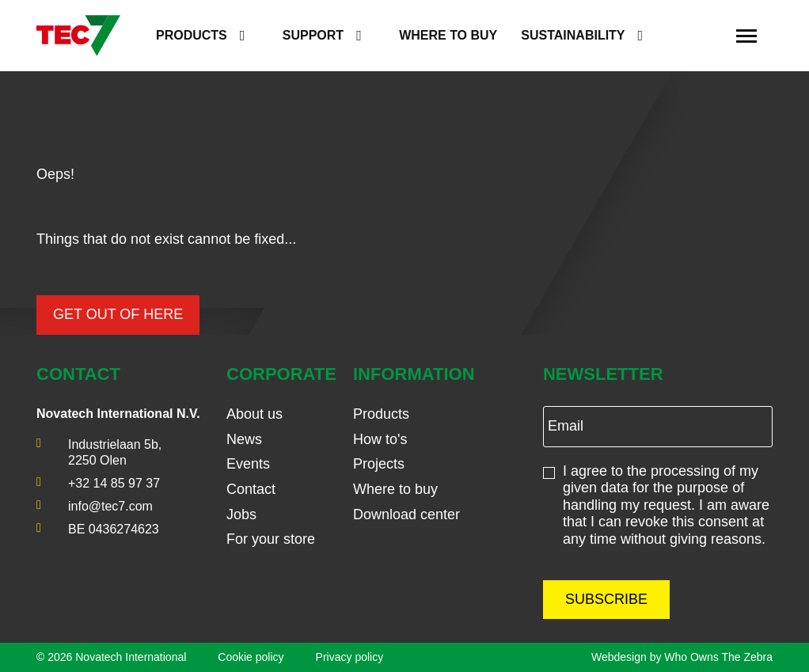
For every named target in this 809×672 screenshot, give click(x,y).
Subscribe (606, 599)
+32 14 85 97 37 (114, 483)
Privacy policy (350, 657)
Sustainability (573, 35)
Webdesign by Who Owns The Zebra (682, 657)
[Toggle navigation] (746, 36)
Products (192, 35)
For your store (271, 539)
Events (248, 464)
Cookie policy (251, 657)
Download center (406, 514)
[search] (705, 36)
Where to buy (448, 35)
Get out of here (118, 314)
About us (254, 414)
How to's (380, 439)
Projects (379, 464)
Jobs (241, 514)
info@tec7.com (110, 506)
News (244, 439)
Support (313, 35)
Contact (251, 489)
